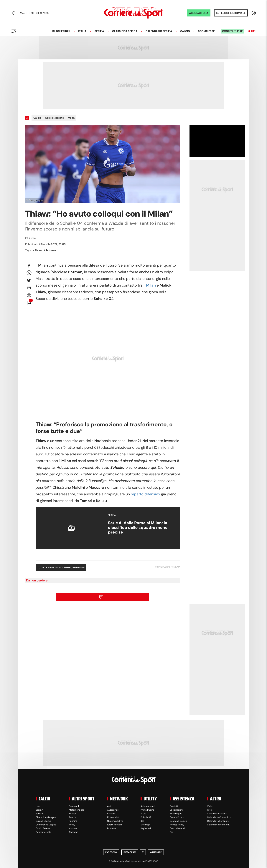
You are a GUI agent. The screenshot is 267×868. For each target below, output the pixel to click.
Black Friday (61, 31)
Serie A (99, 31)
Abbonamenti (148, 806)
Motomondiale (77, 810)
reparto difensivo (145, 494)
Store (143, 814)
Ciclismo (74, 832)
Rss (142, 821)
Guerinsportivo (115, 821)
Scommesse (206, 31)
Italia (82, 31)
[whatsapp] (29, 273)
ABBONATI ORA (199, 13)
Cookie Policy (177, 817)
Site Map (145, 825)
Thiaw (37, 250)
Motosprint (113, 817)
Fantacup (112, 828)
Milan (71, 118)
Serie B (39, 814)
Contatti (174, 806)
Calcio (185, 31)
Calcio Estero (43, 828)
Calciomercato (43, 832)
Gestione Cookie (178, 821)
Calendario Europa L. (218, 821)
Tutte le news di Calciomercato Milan (61, 568)
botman (50, 250)
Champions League (46, 817)
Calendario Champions (219, 817)
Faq (172, 832)
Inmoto (111, 814)
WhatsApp (156, 852)
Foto (209, 810)
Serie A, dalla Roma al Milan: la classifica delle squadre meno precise (138, 528)
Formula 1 (74, 806)
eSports (73, 828)
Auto (110, 806)
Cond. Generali (177, 828)
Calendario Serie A (159, 31)
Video (210, 806)
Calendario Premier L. (218, 825)
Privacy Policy (177, 825)
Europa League (43, 821)
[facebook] (29, 266)
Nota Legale (176, 814)
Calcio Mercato (54, 118)
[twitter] (29, 280)
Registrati (146, 828)
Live (254, 31)
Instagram (130, 852)
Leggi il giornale (233, 13)
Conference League (46, 825)
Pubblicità (146, 817)
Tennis (72, 817)
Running (73, 821)
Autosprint (113, 810)
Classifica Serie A (125, 31)
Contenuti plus (233, 31)
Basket (72, 814)
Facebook (111, 852)
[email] (29, 288)
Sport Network (115, 825)
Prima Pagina (147, 810)
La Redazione (177, 810)
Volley (72, 825)
